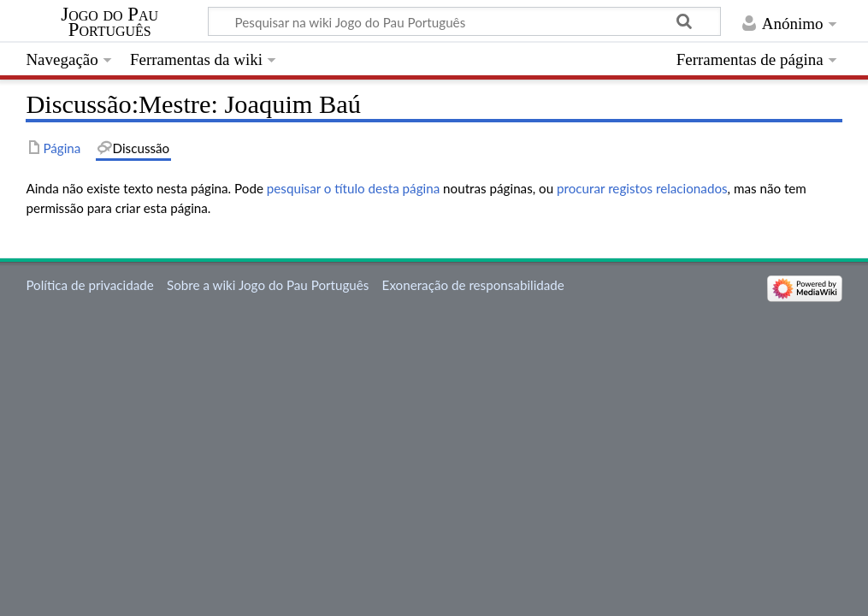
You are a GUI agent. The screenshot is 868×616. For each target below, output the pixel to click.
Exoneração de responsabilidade (473, 285)
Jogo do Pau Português (109, 22)
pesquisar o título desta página (353, 188)
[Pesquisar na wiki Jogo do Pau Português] (464, 21)
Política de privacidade (89, 285)
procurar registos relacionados (642, 188)
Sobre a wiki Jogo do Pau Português (268, 285)
